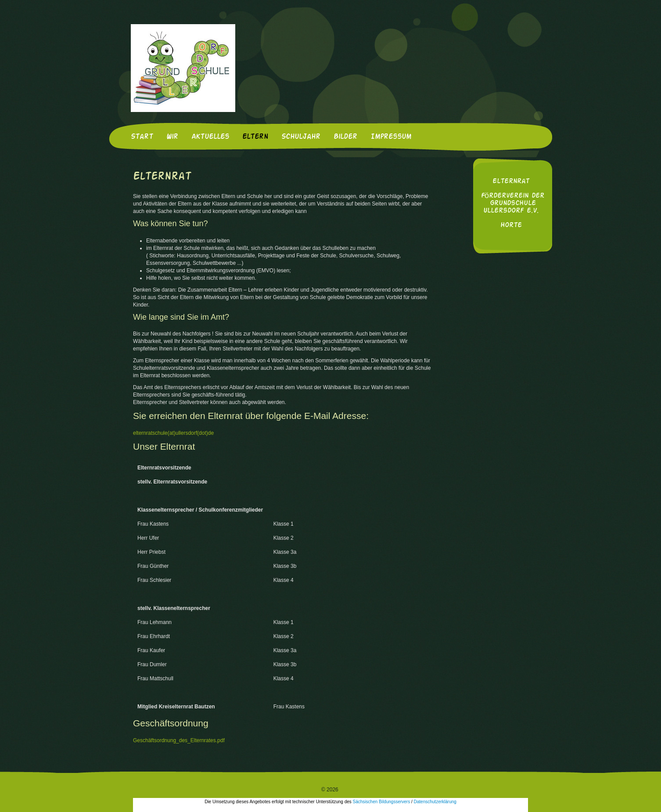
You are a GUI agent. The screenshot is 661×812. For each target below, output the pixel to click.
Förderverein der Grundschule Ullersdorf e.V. (513, 204)
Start (142, 137)
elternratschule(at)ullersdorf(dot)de (173, 433)
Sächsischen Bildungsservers (382, 802)
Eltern (255, 137)
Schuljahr (301, 137)
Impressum (391, 137)
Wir (172, 137)
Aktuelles (210, 137)
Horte (511, 226)
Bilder (345, 137)
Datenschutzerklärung (435, 802)
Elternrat (511, 182)
